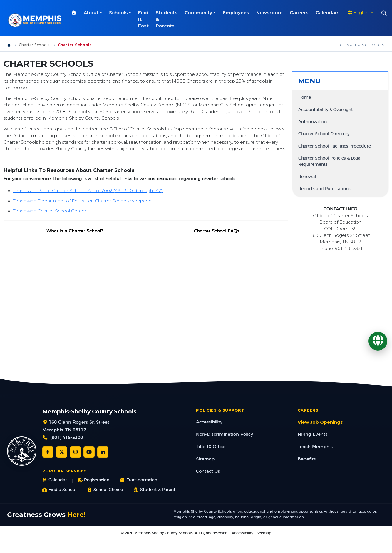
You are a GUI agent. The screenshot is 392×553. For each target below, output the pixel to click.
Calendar (55, 480)
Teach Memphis (315, 447)
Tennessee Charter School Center (50, 211)
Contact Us (208, 471)
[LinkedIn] (103, 452)
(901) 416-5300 (67, 438)
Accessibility (209, 422)
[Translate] (378, 341)
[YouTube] (89, 452)
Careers (300, 13)
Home (305, 98)
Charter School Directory (324, 134)
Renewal (307, 177)
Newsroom (270, 13)
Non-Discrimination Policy (225, 434)
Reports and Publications (324, 189)
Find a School (59, 490)
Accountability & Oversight (326, 110)
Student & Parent (154, 490)
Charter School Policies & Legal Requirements (330, 161)
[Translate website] (361, 13)
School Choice (105, 490)
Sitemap (205, 459)
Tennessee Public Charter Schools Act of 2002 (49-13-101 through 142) (88, 191)
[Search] (385, 13)
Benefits (307, 459)
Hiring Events (313, 434)
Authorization (313, 122)
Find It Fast (144, 19)
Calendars (329, 13)
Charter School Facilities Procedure (335, 146)
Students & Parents (167, 19)
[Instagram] (76, 452)
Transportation (139, 480)
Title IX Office (211, 447)
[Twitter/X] (62, 452)
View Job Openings (320, 422)
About (92, 13)
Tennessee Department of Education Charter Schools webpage (82, 201)
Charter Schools (34, 45)
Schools (119, 13)
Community (199, 13)
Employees (237, 13)
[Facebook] (48, 452)
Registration (94, 480)
